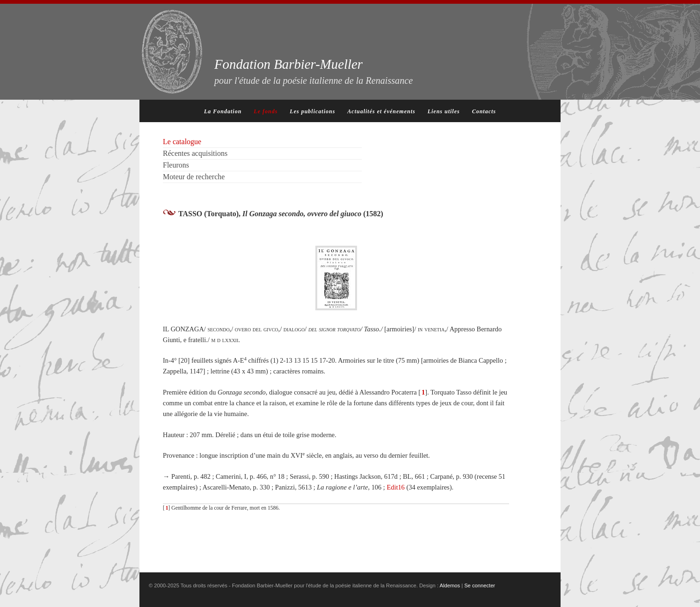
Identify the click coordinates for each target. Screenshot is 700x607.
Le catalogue (182, 142)
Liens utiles (444, 111)
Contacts (484, 111)
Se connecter (480, 585)
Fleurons (176, 165)
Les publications (312, 111)
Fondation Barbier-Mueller (314, 71)
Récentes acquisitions (195, 153)
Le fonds (266, 111)
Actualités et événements (381, 111)
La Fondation (223, 111)
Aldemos (450, 585)
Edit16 (395, 487)
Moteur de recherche (194, 177)
